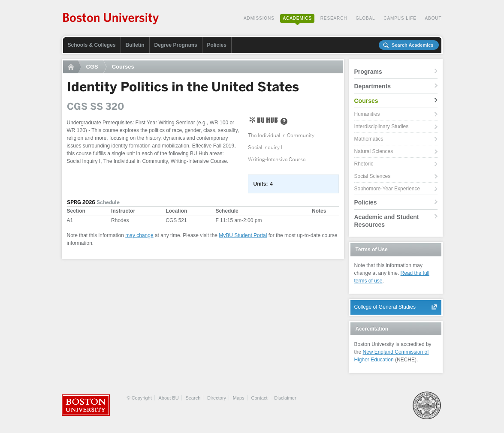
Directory (217, 398)
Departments (373, 86)
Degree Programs (176, 45)
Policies (217, 45)
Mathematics (369, 139)
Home (72, 67)
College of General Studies (385, 307)
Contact (260, 398)
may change (139, 235)
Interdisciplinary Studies (382, 126)
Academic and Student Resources (387, 221)
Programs (368, 72)
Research (334, 18)
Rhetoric (364, 164)
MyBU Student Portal (243, 235)
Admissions (259, 18)
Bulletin (135, 45)
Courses (123, 67)
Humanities (367, 114)
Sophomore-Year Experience (387, 189)
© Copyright (139, 398)
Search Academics (412, 45)
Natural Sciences (374, 151)
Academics (297, 18)
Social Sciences (373, 176)
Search (193, 398)
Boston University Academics (111, 19)
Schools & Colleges (92, 45)
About (433, 18)
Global (365, 18)
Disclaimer (285, 398)
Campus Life (400, 18)
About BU (169, 398)
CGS (92, 67)
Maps (239, 398)
